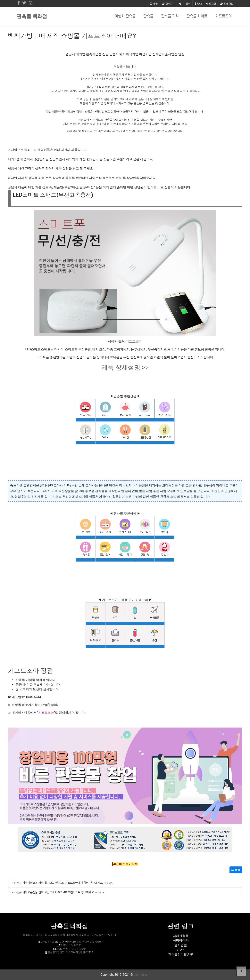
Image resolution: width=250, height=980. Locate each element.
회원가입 (227, 3)
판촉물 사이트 (197, 16)
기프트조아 (224, 16)
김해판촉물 (181, 936)
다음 (27, 713)
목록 (236, 870)
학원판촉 (218, 491)
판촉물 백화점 (32, 16)
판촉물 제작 (170, 16)
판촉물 (148, 16)
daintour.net (142, 975)
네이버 (16, 713)
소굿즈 (181, 950)
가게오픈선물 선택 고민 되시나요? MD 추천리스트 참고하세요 (58, 892)
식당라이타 (181, 940)
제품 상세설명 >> (125, 367)
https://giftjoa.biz (47, 705)
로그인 (211, 3)
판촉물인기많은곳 (181, 955)
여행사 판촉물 (125, 16)
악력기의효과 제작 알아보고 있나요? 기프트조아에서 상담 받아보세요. (63, 883)
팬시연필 (181, 945)
